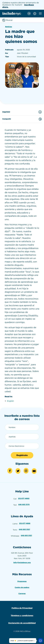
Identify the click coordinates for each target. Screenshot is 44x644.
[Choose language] (35, 14)
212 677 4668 (25, 523)
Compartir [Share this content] (22, 119)
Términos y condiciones (22, 616)
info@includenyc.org (22, 563)
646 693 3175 (24, 505)
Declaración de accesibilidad (22, 623)
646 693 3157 (24, 530)
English (10, 401)
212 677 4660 (24, 499)
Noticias (9, 27)
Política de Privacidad (22, 608)
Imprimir (22, 112)
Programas (22, 581)
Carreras (22, 594)
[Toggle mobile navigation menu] (40, 13)
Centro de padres (22, 588)
